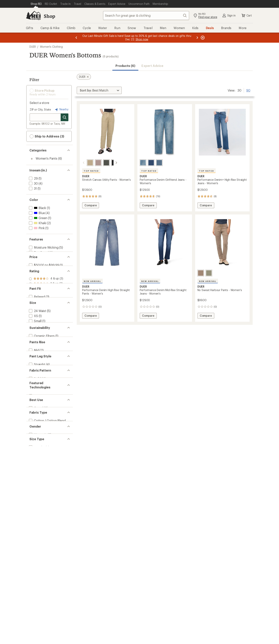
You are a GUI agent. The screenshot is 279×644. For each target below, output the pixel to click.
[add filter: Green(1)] (38, 218)
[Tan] (85, 163)
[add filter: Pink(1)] (36, 228)
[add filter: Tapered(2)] (37, 476)
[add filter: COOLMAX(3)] (39, 519)
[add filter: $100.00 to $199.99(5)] (45, 287)
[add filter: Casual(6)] (36, 539)
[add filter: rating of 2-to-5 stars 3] (46, 316)
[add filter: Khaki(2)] (37, 223)
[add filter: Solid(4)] (34, 495)
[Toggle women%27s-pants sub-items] (32, 159)
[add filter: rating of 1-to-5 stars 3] (46, 321)
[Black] (110, 163)
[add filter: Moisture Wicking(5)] (43, 247)
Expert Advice (152, 66)
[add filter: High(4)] (34, 451)
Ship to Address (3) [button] (47, 136)
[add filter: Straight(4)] (37, 471)
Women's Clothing (51, 47)
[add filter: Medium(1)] (37, 380)
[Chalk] (94, 163)
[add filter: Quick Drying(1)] (40, 262)
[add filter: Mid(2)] (34, 446)
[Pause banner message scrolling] (202, 38)
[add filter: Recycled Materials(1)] (44, 427)
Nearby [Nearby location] (61, 110)
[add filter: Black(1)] (37, 208)
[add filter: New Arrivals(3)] (40, 257)
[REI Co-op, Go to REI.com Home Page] (33, 16)
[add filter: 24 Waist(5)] (37, 365)
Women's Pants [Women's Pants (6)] (46, 158)
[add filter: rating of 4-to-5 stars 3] (46, 306)
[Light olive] (209, 273)
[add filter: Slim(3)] (34, 345)
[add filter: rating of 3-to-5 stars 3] (46, 311)
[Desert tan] (201, 273)
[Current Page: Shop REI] (36, 4)
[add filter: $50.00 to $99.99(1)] (43, 282)
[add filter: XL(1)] (33, 390)
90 (248, 90)
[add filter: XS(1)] (33, 370)
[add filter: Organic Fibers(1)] (41, 422)
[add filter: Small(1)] (35, 375)
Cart (246, 16)
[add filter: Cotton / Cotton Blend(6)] (47, 558)
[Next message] (197, 38)
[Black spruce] (102, 163)
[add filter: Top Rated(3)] (38, 252)
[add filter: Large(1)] (35, 385)
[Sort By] (99, 90)
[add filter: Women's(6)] (37, 582)
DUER (33, 47)
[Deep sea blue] (151, 163)
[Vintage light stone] (143, 163)
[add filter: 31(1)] (32, 188)
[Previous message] (76, 38)
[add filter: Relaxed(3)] (37, 340)
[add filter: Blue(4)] (36, 213)
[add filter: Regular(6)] (36, 601)
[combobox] (146, 16)
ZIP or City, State (40, 109)
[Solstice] (159, 163)
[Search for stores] (65, 117)
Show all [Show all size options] (36, 401)
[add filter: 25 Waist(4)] (37, 395)
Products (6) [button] (125, 66)
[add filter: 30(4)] (33, 183)
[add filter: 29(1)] (33, 178)
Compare (90, 206)
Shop (49, 16)
